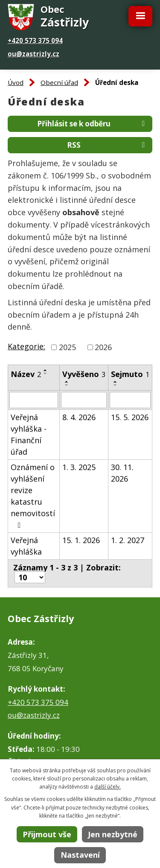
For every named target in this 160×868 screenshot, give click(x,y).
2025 (67, 347)
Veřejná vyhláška (26, 546)
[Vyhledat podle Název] (34, 400)
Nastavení (80, 855)
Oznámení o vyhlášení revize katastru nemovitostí (33, 495)
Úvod (16, 82)
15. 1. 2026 (81, 540)
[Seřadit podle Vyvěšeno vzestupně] (67, 382)
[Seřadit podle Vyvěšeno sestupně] (67, 385)
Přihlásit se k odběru (93, 124)
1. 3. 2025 (79, 467)
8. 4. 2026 (79, 417)
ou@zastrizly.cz (33, 54)
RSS (108, 145)
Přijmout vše (47, 834)
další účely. (108, 787)
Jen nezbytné (113, 834)
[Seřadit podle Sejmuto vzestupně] (116, 382)
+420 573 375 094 (35, 41)
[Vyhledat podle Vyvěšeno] (84, 400)
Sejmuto (130, 374)
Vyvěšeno (84, 374)
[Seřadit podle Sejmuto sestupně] (116, 385)
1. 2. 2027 (128, 540)
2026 (103, 347)
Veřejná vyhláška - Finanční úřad (29, 434)
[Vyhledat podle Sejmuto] (130, 400)
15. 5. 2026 (130, 417)
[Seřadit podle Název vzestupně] (46, 370)
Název (26, 374)
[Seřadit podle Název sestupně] (46, 374)
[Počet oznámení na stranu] (30, 577)
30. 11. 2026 (122, 473)
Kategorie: (26, 346)
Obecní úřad (59, 82)
